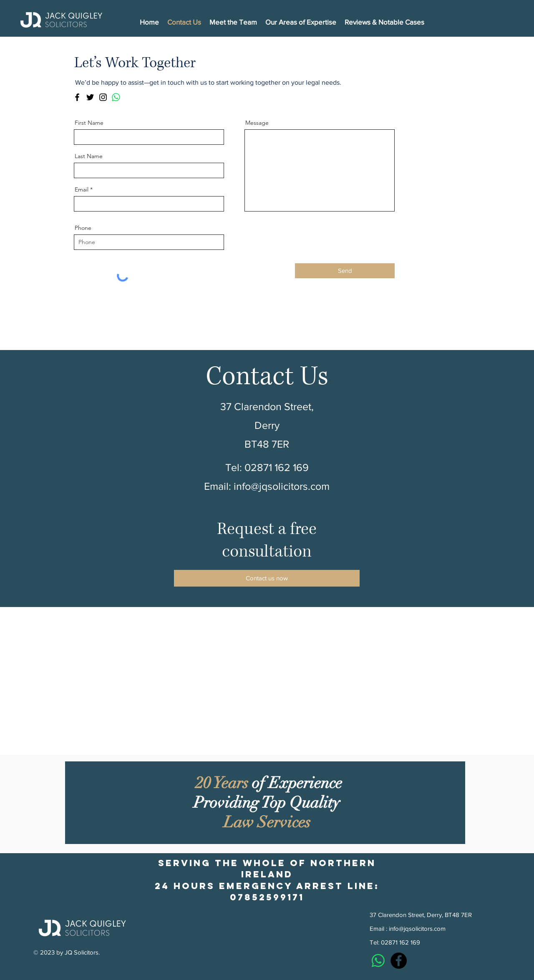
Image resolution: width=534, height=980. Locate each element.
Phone (83, 228)
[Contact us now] (267, 578)
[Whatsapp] (116, 97)
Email (82, 189)
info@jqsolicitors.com (282, 486)
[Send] (345, 271)
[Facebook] (77, 97)
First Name (89, 123)
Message (257, 123)
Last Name (89, 156)
